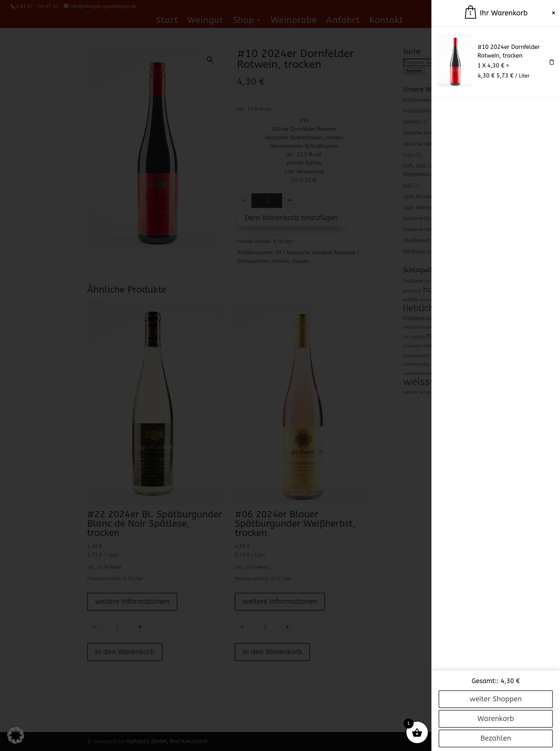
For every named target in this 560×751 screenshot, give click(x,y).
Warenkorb (496, 719)
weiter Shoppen (496, 699)
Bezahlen (496, 738)
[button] (16, 735)
